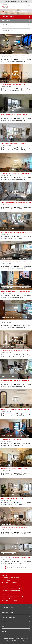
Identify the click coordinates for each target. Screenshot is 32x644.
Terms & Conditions (9, 639)
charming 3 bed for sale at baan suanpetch (14, 262)
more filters (16, 21)
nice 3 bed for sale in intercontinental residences (16, 232)
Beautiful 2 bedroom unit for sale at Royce (14, 114)
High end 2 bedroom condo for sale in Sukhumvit (15, 351)
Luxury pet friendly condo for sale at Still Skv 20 (16, 55)
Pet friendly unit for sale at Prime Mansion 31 (15, 173)
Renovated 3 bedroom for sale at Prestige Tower (15, 557)
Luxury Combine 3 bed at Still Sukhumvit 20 (14, 528)
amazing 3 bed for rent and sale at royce (13, 144)
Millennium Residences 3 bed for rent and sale (15, 85)
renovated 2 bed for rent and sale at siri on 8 (15, 469)
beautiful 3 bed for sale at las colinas (13, 498)
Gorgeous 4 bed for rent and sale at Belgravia (15, 321)
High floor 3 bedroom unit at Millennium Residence (16, 291)
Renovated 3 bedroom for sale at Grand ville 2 (15, 410)
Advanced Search (16, 17)
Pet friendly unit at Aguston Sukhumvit (13, 439)
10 (23, 568)
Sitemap (26, 639)
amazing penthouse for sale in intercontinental (16, 203)
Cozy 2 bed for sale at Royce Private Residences (15, 380)
